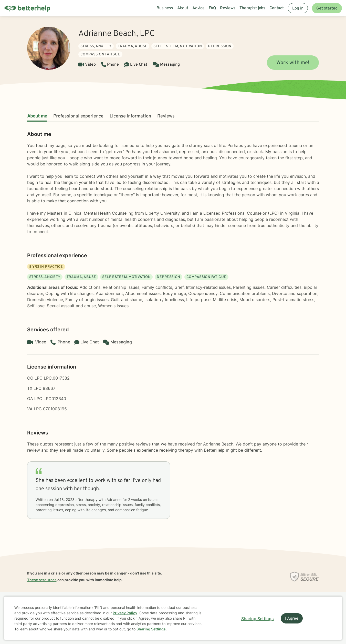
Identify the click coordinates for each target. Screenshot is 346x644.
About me (37, 116)
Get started (327, 8)
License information (130, 116)
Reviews (166, 116)
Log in (298, 8)
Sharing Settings (151, 629)
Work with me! (293, 63)
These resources (42, 580)
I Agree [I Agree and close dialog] (292, 619)
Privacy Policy (125, 613)
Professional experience (78, 116)
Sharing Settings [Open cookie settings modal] (258, 619)
